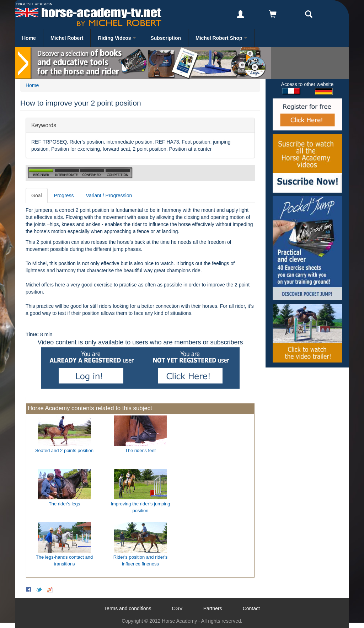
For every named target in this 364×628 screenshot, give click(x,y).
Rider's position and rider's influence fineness (140, 560)
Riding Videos (117, 38)
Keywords (44, 125)
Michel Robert (67, 38)
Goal (37, 195)
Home (29, 38)
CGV (177, 608)
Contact (251, 608)
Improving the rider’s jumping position (140, 507)
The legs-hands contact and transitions (64, 560)
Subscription (166, 38)
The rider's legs (64, 504)
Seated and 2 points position (64, 450)
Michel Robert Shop (221, 38)
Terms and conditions (128, 608)
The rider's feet (140, 450)
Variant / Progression (109, 195)
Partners (213, 608)
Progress (64, 195)
